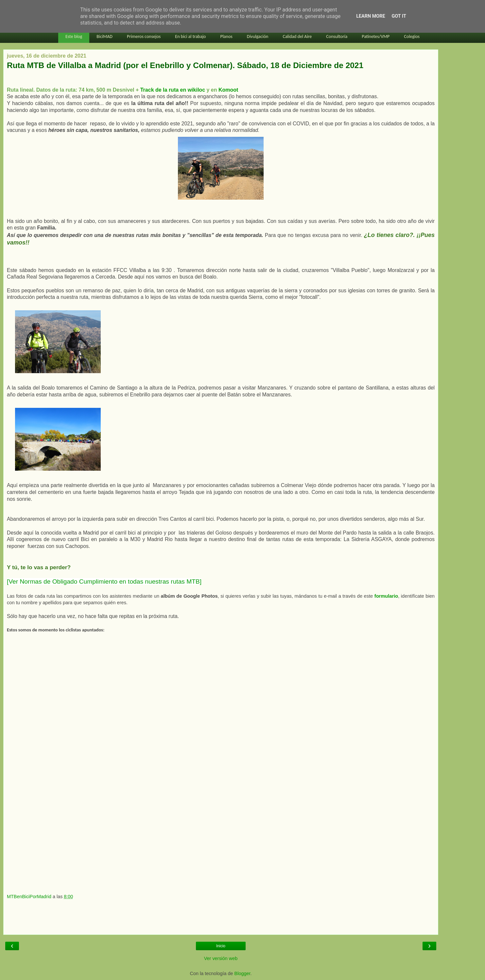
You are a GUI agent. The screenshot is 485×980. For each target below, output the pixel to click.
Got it (399, 16)
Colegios (412, 36)
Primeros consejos (144, 36)
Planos (226, 36)
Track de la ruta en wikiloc (173, 90)
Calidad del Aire (297, 36)
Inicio (221, 946)
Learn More (371, 16)
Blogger (242, 973)
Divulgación (258, 36)
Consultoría (337, 36)
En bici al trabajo (190, 36)
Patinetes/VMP (376, 36)
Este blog (74, 36)
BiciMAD (104, 36)
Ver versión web (221, 958)
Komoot (228, 90)
